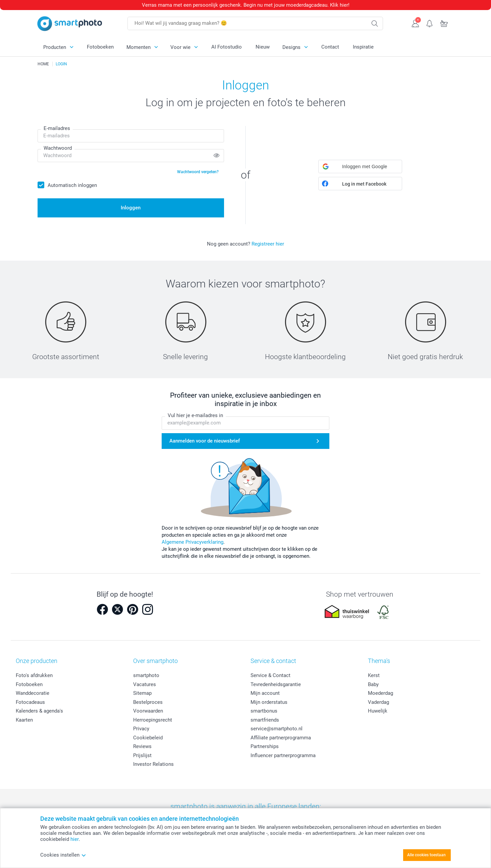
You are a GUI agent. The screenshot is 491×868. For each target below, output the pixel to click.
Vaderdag (378, 702)
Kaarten (24, 720)
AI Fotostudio (227, 47)
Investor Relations (153, 764)
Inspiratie (363, 47)
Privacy (141, 729)
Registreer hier (268, 244)
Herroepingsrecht (153, 720)
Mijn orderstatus (269, 702)
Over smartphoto (155, 661)
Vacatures (145, 684)
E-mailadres (57, 128)
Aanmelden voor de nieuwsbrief (205, 441)
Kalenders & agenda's (39, 711)
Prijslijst (142, 755)
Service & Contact (270, 675)
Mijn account (265, 693)
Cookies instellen (63, 855)
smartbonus (264, 711)
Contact (330, 47)
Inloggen (131, 208)
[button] (360, 166)
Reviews (142, 746)
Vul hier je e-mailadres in (195, 416)
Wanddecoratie (33, 693)
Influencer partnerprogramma (283, 755)
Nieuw (263, 47)
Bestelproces (148, 702)
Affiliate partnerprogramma (281, 738)
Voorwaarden (148, 711)
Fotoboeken (100, 47)
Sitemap (142, 693)
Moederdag (380, 693)
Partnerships (265, 746)
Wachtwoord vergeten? (198, 172)
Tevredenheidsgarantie (276, 684)
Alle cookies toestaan (426, 855)
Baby (373, 684)
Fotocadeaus (30, 702)
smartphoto (146, 675)
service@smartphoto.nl (277, 729)
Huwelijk (378, 711)
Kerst (374, 675)
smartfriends (265, 720)
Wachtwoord (58, 148)
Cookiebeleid (148, 738)
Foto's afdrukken (34, 675)
